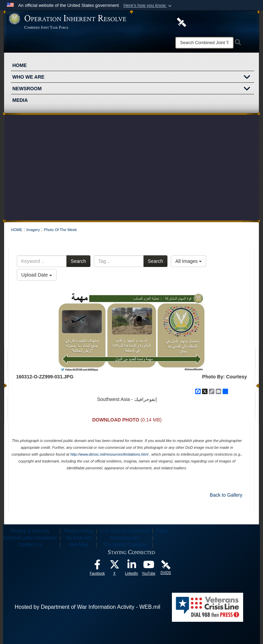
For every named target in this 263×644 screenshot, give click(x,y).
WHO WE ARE (133, 78)
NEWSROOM (133, 89)
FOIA (162, 531)
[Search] (204, 43)
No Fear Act (78, 538)
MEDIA (20, 100)
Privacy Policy (78, 531)
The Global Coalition (125, 545)
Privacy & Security (30, 531)
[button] (148, 5)
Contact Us (30, 545)
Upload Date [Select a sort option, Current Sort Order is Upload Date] (37, 275)
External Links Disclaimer (30, 538)
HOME (20, 65)
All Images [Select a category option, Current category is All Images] (189, 261)
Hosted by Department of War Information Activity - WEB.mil (87, 607)
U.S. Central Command (125, 531)
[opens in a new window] (97, 566)
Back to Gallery (226, 495)
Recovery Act (125, 538)
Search (78, 261)
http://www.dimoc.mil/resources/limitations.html (109, 454)
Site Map (78, 545)
